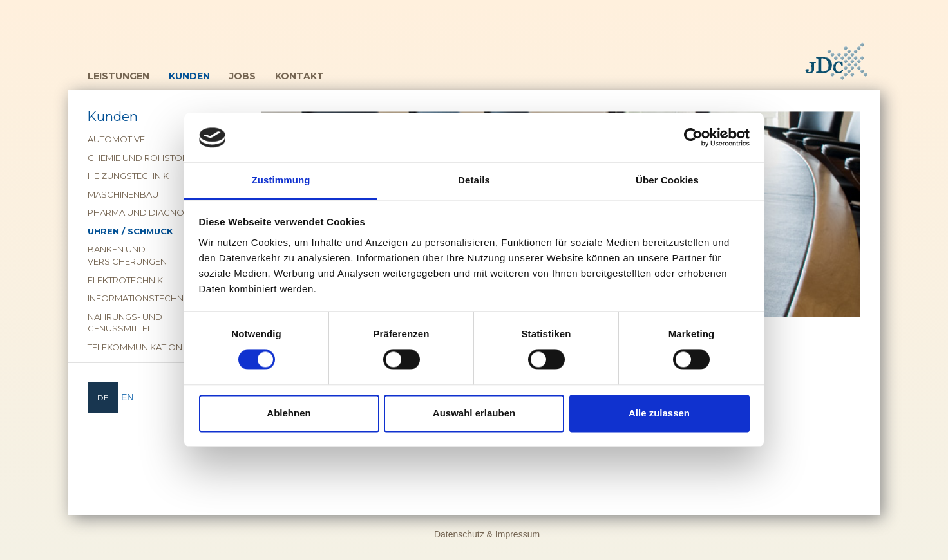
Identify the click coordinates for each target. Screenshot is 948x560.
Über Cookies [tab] (667, 180)
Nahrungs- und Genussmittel (125, 323)
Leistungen (118, 76)
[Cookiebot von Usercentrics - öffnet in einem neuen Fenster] (693, 138)
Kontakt (299, 76)
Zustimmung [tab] (281, 180)
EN (127, 397)
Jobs (242, 76)
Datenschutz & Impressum (487, 534)
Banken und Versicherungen (127, 255)
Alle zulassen (659, 413)
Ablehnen (289, 413)
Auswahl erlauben (474, 413)
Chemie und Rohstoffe (143, 158)
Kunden (189, 76)
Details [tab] (474, 180)
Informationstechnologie (152, 298)
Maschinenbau (123, 194)
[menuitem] (103, 397)
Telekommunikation (135, 347)
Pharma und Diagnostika (148, 212)
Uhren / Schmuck (130, 231)
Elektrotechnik (125, 280)
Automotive (116, 139)
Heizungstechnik (128, 176)
